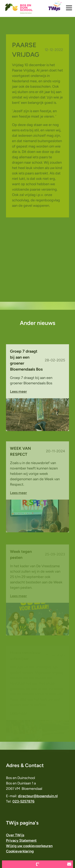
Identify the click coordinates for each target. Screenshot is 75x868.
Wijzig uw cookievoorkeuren (29, 846)
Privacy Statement (21, 840)
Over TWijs (15, 835)
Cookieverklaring (20, 851)
